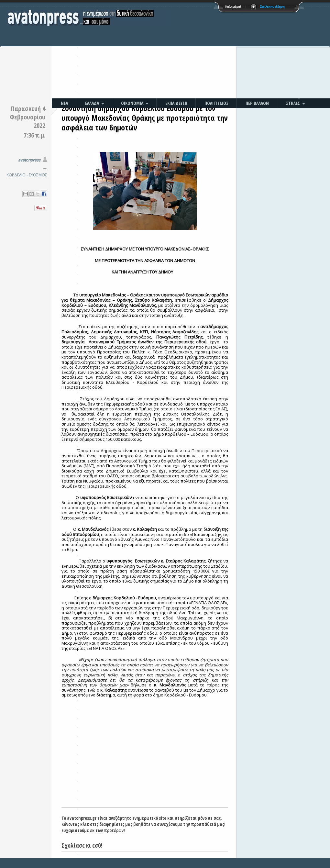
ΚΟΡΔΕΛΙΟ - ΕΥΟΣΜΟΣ (27, 175)
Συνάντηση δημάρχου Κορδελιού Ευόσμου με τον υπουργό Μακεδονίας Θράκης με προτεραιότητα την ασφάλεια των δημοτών (145, 118)
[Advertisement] (226, 50)
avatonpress (29, 160)
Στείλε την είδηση (272, 7)
